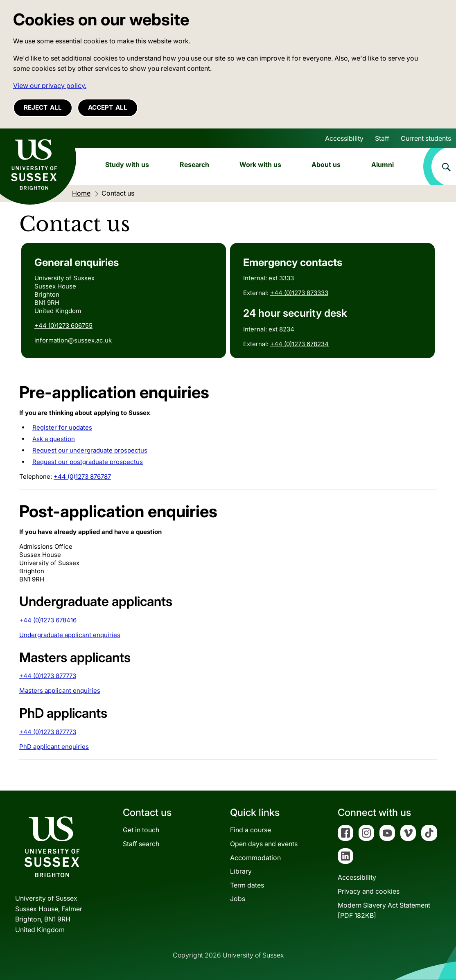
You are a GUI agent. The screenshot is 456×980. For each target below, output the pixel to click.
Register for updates (62, 427)
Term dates (247, 885)
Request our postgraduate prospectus (88, 462)
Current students (426, 138)
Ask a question (54, 439)
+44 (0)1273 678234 (299, 344)
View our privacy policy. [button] (50, 86)
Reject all (43, 107)
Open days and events (264, 844)
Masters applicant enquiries (60, 691)
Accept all (108, 107)
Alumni (383, 164)
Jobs (238, 899)
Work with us (260, 164)
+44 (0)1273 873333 (299, 293)
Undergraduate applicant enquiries (70, 635)
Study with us (127, 164)
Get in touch (141, 830)
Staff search (141, 844)
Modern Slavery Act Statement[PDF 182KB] (384, 910)
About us (326, 164)
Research (194, 164)
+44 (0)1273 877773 (48, 676)
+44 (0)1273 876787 (82, 476)
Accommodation (255, 858)
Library (241, 871)
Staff (382, 138)
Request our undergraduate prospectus (90, 450)
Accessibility (344, 138)
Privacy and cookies (369, 891)
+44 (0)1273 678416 (48, 620)
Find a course (251, 830)
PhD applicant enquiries (54, 747)
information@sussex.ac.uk (73, 340)
